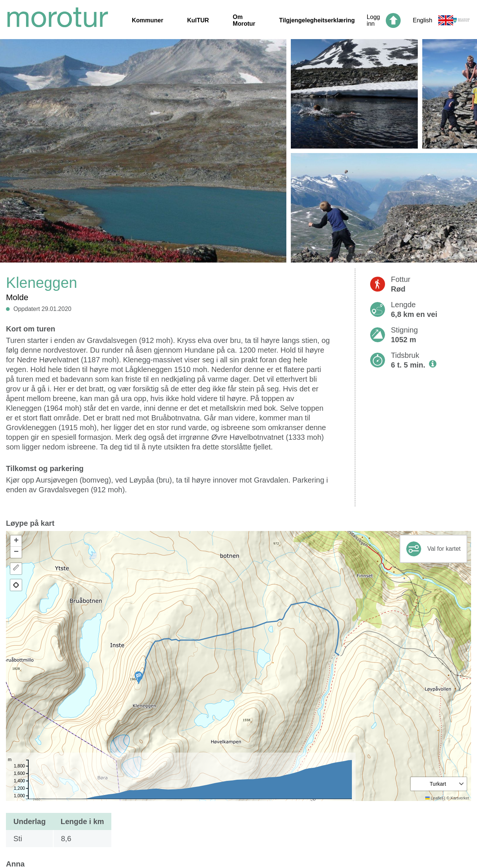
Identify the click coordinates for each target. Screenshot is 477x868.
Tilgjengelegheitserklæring (317, 20)
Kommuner (147, 20)
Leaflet (434, 798)
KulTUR (198, 20)
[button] (139, 677)
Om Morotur (244, 20)
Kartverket (460, 798)
